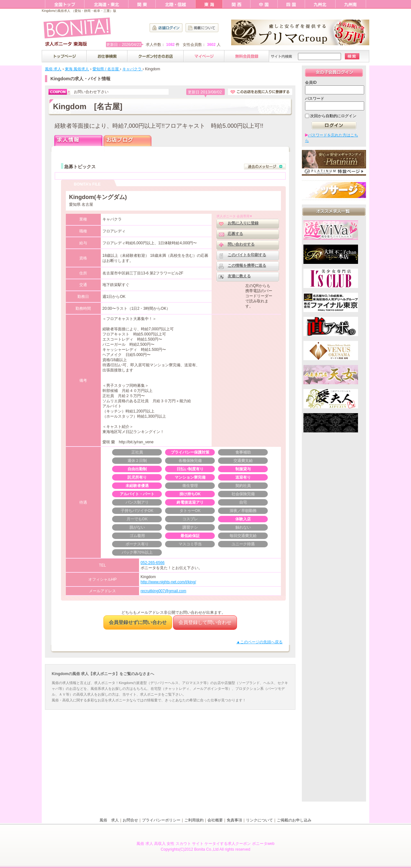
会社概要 (215, 820)
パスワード (315, 99)
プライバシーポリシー (161, 820)
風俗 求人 (109, 820)
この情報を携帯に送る (247, 265)
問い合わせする (241, 244)
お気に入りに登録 (243, 223)
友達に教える (239, 276)
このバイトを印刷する (247, 255)
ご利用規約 (194, 820)
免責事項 (234, 820)
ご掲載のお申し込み (294, 820)
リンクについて (259, 820)
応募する (235, 234)
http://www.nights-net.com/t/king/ (168, 582)
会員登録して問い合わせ (205, 622)
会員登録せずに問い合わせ (138, 622)
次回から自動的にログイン (333, 116)
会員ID (311, 82)
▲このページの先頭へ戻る (259, 642)
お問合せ (130, 820)
